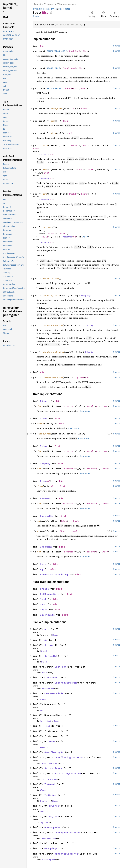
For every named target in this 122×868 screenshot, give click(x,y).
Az (46, 640)
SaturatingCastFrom (68, 773)
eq (39, 521)
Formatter (69, 406)
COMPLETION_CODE (57, 51)
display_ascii (51, 295)
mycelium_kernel (41, 9)
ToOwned (50, 784)
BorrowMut (51, 656)
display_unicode (53, 325)
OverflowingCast (50, 763)
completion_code (53, 377)
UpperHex (46, 547)
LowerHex (46, 498)
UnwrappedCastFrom (67, 833)
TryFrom (54, 806)
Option (80, 377)
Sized (55, 635)
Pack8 (73, 51)
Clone (44, 419)
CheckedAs (51, 677)
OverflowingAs (54, 752)
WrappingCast (49, 860)
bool (73, 68)
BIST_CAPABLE (55, 88)
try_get (47, 227)
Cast (44, 673)
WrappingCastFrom (66, 854)
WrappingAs (52, 848)
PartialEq (47, 516)
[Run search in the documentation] (76, 4)
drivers (54, 9)
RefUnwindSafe (50, 594)
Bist (43, 46)
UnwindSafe (47, 615)
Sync (43, 604)
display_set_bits (53, 352)
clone (41, 424)
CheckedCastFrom (66, 683)
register (66, 9)
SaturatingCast (50, 779)
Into (52, 741)
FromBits (45, 154)
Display (86, 295)
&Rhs (63, 531)
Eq (41, 569)
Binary (44, 401)
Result (44, 237)
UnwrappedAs (52, 827)
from (40, 486)
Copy (43, 564)
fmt (39, 406)
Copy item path (51, 13)
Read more (85, 411)
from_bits (57, 109)
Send (43, 599)
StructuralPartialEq (54, 575)
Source (36, 16)
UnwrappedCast (49, 838)
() (97, 406)
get (45, 194)
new (53, 121)
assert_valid (51, 278)
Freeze (44, 589)
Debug (44, 446)
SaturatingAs (53, 768)
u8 (79, 51)
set (45, 170)
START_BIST (53, 68)
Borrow (49, 645)
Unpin (44, 610)
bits (53, 133)
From (43, 481)
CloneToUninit (54, 693)
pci (60, 9)
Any (47, 629)
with (45, 145)
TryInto (54, 817)
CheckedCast (48, 689)
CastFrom (61, 667)
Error (85, 237)
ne (39, 531)
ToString (50, 795)
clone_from (44, 434)
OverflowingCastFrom (69, 757)
